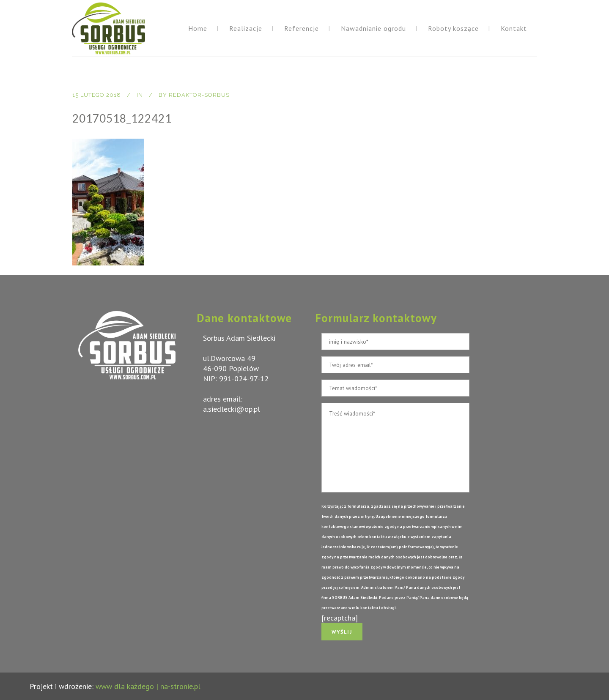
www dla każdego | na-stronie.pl (148, 686)
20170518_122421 (122, 118)
